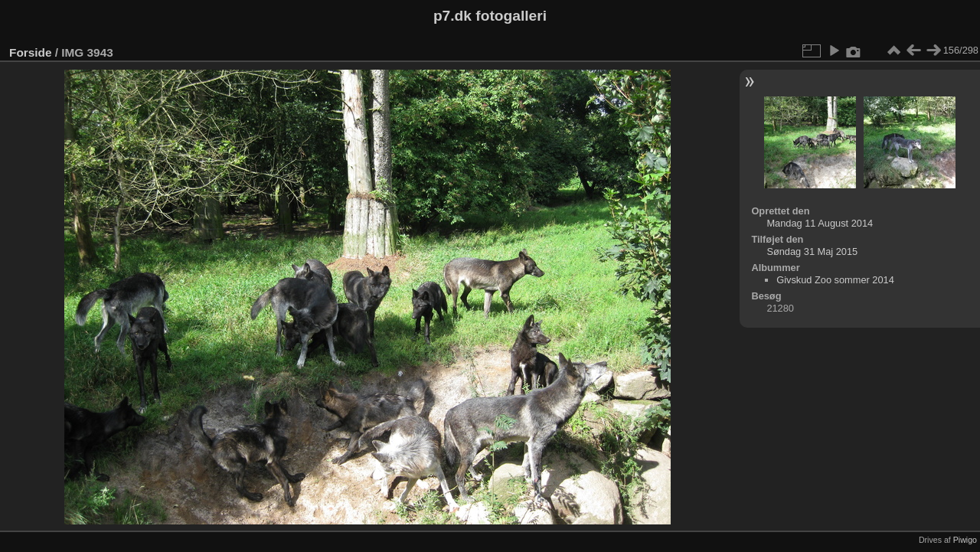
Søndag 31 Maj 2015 (812, 252)
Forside (30, 52)
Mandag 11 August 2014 (820, 223)
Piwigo (965, 540)
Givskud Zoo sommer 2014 (835, 280)
